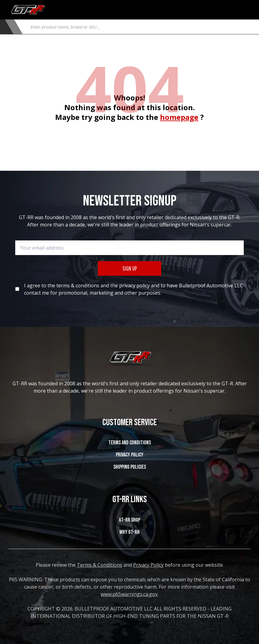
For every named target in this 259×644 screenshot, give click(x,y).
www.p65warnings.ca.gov (129, 594)
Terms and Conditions (130, 443)
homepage (179, 117)
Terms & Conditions (99, 565)
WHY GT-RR (129, 532)
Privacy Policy (130, 455)
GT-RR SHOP (129, 520)
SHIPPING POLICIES (130, 467)
